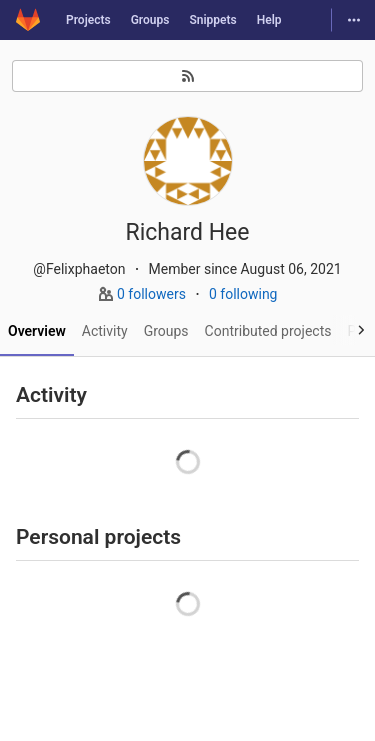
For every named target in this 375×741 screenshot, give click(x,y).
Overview (37, 331)
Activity (105, 331)
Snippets (212, 20)
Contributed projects (268, 331)
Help (269, 20)
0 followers (153, 294)
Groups (150, 20)
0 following (243, 294)
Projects (88, 20)
